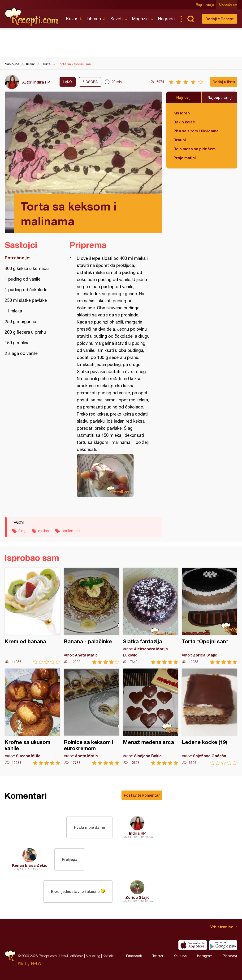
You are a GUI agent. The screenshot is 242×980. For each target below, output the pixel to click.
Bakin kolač (184, 122)
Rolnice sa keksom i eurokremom (92, 717)
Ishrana (94, 19)
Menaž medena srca (151, 717)
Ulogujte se (228, 5)
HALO (36, 964)
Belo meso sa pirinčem (194, 149)
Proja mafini (185, 158)
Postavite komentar (142, 795)
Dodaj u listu (224, 82)
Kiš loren (182, 113)
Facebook (134, 956)
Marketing (93, 956)
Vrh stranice (222, 927)
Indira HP (42, 82)
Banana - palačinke (92, 616)
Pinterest (230, 956)
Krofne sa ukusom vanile (32, 717)
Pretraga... (190, 19)
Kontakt (108, 956)
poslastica (71, 531)
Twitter (158, 956)
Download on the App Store (193, 945)
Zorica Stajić (137, 897)
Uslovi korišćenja (71, 956)
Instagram (205, 956)
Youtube (180, 956)
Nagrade (166, 19)
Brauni (180, 140)
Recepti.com (32, 17)
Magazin (140, 19)
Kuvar (72, 19)
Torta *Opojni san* (210, 616)
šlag (22, 531)
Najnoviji (184, 97)
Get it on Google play (223, 945)
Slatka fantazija (151, 616)
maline (44, 531)
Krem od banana (32, 616)
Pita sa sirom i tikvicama (196, 131)
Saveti (117, 19)
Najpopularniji (220, 97)
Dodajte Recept (220, 19)
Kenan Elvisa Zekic (30, 865)
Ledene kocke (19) (210, 717)
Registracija (205, 5)
